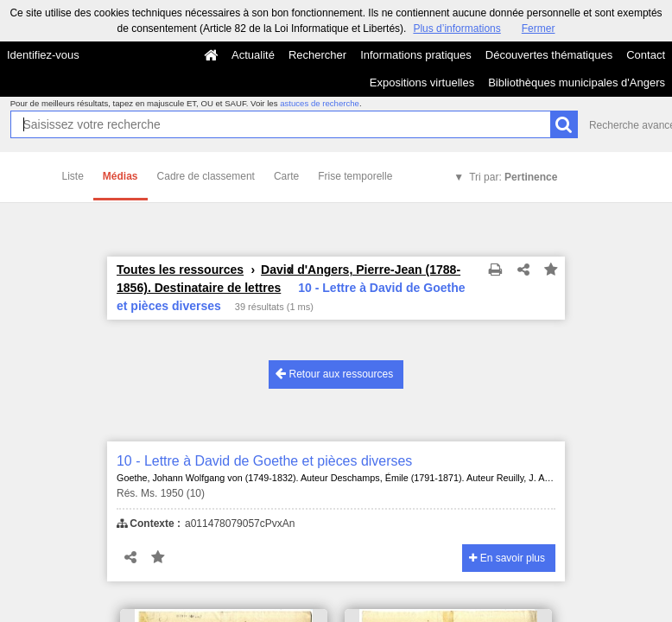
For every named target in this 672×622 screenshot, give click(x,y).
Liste (73, 176)
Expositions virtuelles (422, 83)
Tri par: (513, 177)
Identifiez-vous (43, 55)
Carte (286, 176)
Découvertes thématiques (549, 55)
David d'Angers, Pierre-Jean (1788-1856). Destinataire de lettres (288, 279)
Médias (120, 176)
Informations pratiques (416, 55)
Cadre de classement (206, 176)
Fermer (539, 29)
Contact (646, 55)
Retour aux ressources (334, 374)
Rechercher (317, 55)
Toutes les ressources (180, 270)
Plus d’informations (456, 29)
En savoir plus (507, 558)
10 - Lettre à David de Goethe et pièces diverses (264, 461)
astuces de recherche (320, 103)
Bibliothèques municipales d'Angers (577, 83)
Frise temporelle (355, 176)
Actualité (253, 55)
